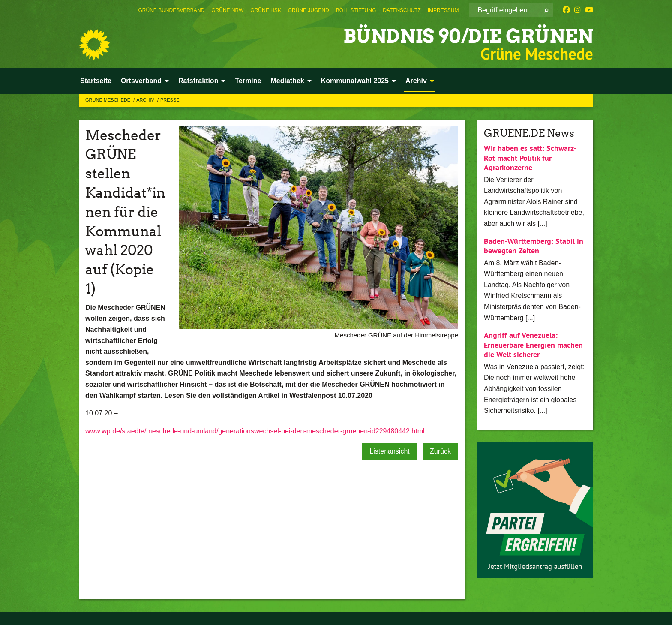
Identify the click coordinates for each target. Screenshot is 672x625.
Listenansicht (389, 451)
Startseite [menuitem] (96, 81)
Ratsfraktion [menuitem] (198, 81)
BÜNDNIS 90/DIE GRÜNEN (468, 36)
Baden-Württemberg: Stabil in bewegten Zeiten (534, 246)
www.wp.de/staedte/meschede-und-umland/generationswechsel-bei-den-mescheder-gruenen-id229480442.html (255, 431)
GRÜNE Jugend (309, 10)
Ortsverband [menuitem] (141, 81)
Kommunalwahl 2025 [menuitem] (355, 81)
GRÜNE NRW (227, 10)
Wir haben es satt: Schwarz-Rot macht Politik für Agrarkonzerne (530, 158)
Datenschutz (402, 10)
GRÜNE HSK (265, 10)
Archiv (146, 100)
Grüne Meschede (108, 100)
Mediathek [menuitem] (287, 81)
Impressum (443, 10)
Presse (170, 100)
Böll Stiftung (356, 10)
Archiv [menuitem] (416, 81)
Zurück (440, 451)
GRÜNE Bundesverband (172, 10)
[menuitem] (172, 10)
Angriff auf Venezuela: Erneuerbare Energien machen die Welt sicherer (533, 345)
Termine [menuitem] (248, 81)
